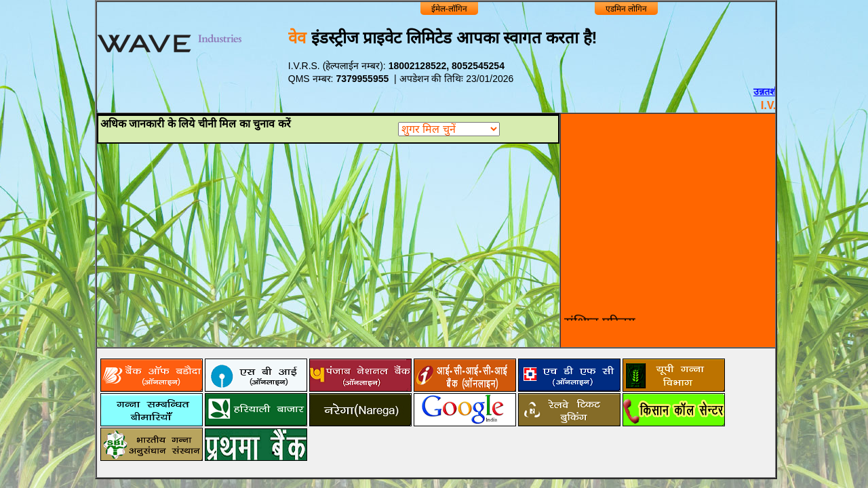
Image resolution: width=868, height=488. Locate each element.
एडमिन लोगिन (626, 9)
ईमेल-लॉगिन (449, 9)
